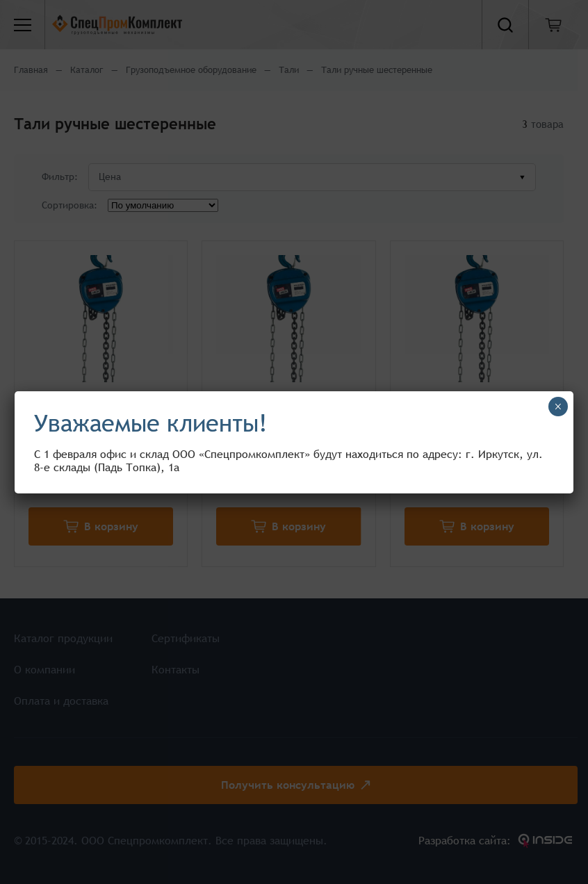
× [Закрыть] (558, 407)
